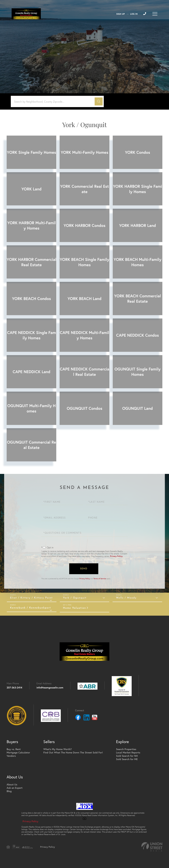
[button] (99, 101)
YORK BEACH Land (84, 298)
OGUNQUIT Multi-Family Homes (31, 408)
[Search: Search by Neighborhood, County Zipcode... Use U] (54, 102)
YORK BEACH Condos (32, 298)
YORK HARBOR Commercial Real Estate (31, 262)
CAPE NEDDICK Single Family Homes (32, 335)
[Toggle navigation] (155, 14)
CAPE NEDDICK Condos (138, 335)
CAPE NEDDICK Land (31, 372)
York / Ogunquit (75, 598)
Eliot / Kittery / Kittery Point (31, 598)
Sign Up (120, 14)
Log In (134, 14)
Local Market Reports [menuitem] (128, 753)
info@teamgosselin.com (50, 688)
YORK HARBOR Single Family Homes (138, 189)
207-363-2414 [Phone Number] (14, 688)
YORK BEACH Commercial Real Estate (138, 298)
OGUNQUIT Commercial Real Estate (31, 445)
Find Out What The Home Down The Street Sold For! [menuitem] (73, 753)
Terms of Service (100, 579)
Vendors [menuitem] (11, 756)
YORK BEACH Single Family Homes (84, 262)
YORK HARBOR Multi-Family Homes (32, 225)
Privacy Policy (116, 556)
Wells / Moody (126, 598)
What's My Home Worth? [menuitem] (58, 749)
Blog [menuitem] (9, 791)
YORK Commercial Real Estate (84, 189)
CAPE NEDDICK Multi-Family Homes (84, 335)
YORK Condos (138, 152)
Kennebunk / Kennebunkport (31, 608)
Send (84, 569)
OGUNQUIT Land (137, 408)
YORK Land (31, 189)
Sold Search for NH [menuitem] (127, 756)
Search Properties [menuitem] (126, 749)
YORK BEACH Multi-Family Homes (137, 262)
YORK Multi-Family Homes (84, 152)
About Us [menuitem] (12, 785)
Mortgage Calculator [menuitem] (18, 753)
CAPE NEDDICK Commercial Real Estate (84, 372)
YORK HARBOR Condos (84, 225)
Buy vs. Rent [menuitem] (14, 749)
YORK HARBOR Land (138, 225)
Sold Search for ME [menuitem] (127, 759)
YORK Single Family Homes (32, 152)
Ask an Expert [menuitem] (15, 788)
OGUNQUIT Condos (84, 408)
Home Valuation (75, 608)
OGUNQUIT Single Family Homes (137, 372)
